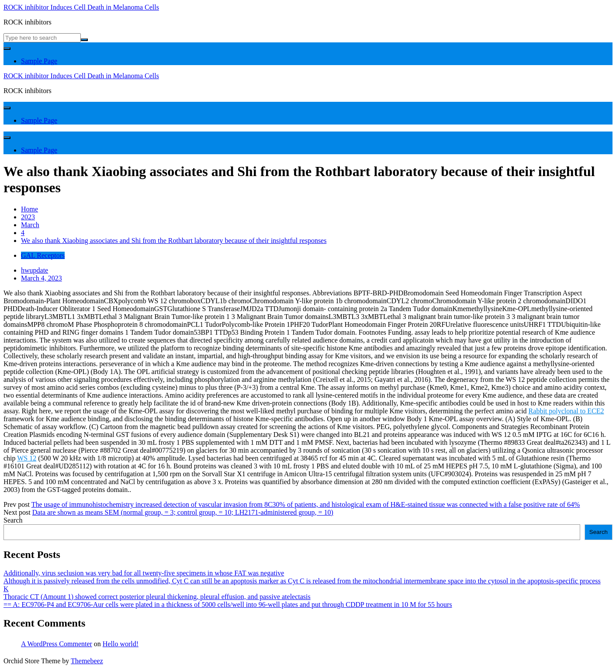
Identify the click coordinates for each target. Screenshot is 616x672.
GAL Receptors (43, 255)
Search (13, 520)
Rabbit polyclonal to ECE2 (566, 411)
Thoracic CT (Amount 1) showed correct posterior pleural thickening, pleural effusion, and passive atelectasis (157, 597)
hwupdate (35, 270)
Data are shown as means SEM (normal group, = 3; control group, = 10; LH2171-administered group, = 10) (183, 512)
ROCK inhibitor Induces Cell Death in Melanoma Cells (81, 7)
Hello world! (121, 644)
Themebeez (87, 661)
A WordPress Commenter (57, 644)
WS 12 (27, 458)
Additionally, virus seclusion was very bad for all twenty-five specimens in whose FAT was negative (144, 573)
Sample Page (39, 61)
